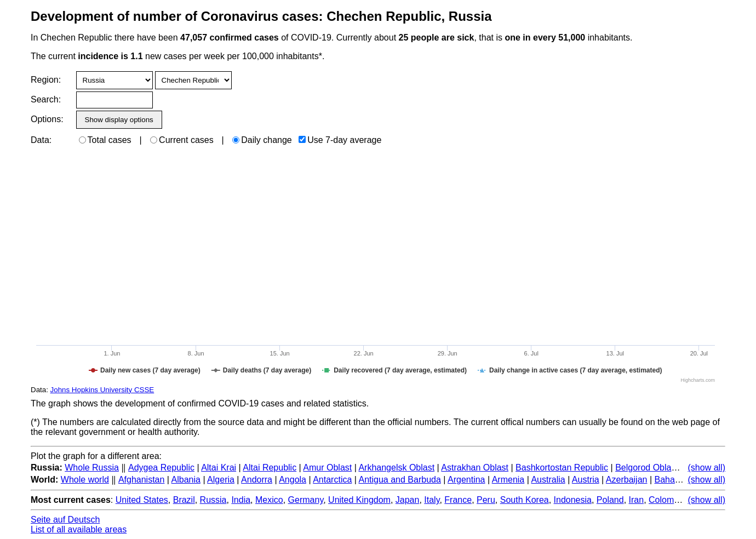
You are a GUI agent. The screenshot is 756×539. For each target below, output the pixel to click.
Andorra (257, 480)
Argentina (466, 480)
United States (142, 500)
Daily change (262, 140)
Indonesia (573, 500)
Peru (486, 500)
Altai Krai (219, 468)
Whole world (85, 480)
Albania (186, 480)
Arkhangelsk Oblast (396, 468)
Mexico (269, 500)
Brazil (184, 500)
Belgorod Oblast (647, 468)
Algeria (221, 480)
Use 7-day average (340, 140)
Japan (408, 500)
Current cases (182, 140)
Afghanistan (142, 480)
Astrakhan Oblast (475, 468)
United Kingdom (359, 500)
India (241, 500)
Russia (213, 500)
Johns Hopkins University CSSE (102, 390)
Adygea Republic (161, 468)
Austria (586, 480)
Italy (432, 500)
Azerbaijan (627, 480)
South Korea (525, 500)
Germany (306, 500)
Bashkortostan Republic (562, 468)
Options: (47, 119)
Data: (41, 140)
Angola (293, 480)
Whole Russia (92, 468)
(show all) (707, 468)
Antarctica (332, 480)
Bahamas (673, 480)
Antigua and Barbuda (400, 480)
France (458, 500)
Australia (548, 480)
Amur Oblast (327, 468)
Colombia (667, 500)
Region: (46, 80)
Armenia (508, 480)
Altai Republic (270, 468)
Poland (610, 500)
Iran (637, 500)
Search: (46, 99)
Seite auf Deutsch (65, 520)
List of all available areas (79, 529)
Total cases (105, 140)
